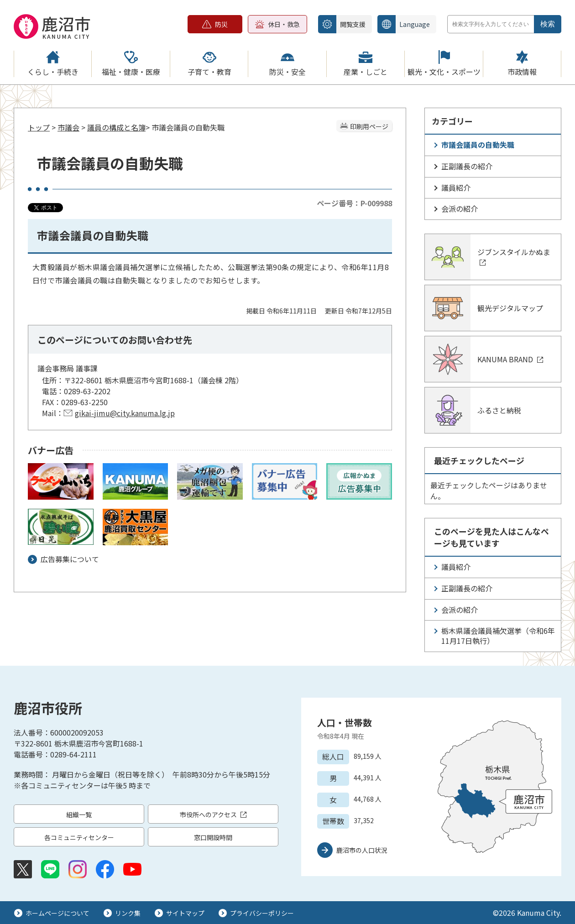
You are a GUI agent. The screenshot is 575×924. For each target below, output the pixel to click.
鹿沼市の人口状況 (362, 850)
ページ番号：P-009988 (354, 203)
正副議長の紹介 (467, 166)
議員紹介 (456, 188)
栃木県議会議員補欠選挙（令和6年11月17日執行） (498, 636)
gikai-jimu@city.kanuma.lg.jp (125, 413)
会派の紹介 (460, 209)
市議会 (68, 127)
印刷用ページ (369, 126)
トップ (39, 127)
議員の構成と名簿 (116, 127)
